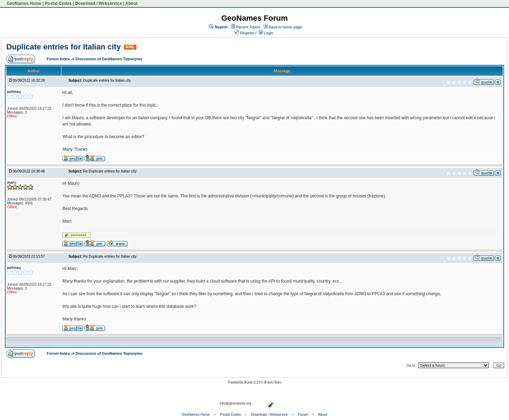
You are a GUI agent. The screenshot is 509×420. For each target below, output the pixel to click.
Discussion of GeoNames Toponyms (109, 59)
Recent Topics (248, 27)
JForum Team (272, 382)
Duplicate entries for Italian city (63, 47)
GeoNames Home (23, 4)
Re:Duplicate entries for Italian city (110, 171)
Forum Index (59, 59)
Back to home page (286, 27)
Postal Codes (58, 4)
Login (266, 33)
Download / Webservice (99, 4)
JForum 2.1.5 (252, 382)
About (132, 4)
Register (244, 33)
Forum (303, 415)
